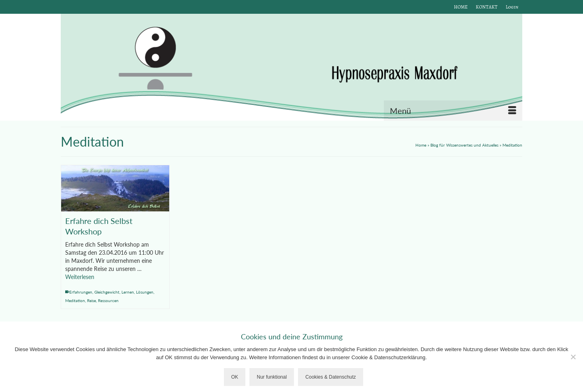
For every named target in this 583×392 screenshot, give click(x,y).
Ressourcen (108, 300)
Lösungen (145, 292)
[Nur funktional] (573, 357)
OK (235, 377)
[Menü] (453, 111)
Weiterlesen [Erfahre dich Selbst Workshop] (80, 277)
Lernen (128, 292)
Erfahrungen (81, 292)
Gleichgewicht (107, 292)
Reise (91, 300)
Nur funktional (272, 377)
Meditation (75, 300)
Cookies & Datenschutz (331, 377)
